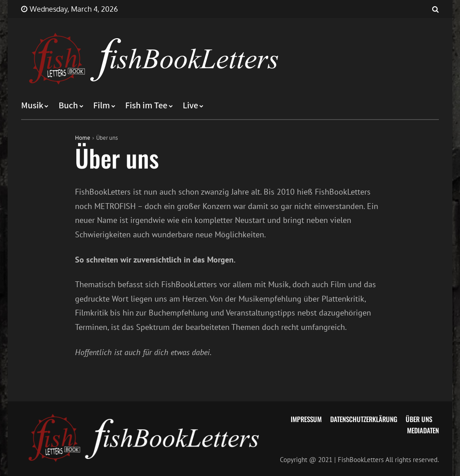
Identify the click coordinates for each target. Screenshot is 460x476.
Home (83, 138)
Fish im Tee (146, 106)
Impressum (306, 419)
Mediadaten (423, 430)
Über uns (419, 419)
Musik (32, 106)
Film (102, 106)
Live (191, 106)
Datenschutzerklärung (364, 419)
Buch (68, 106)
